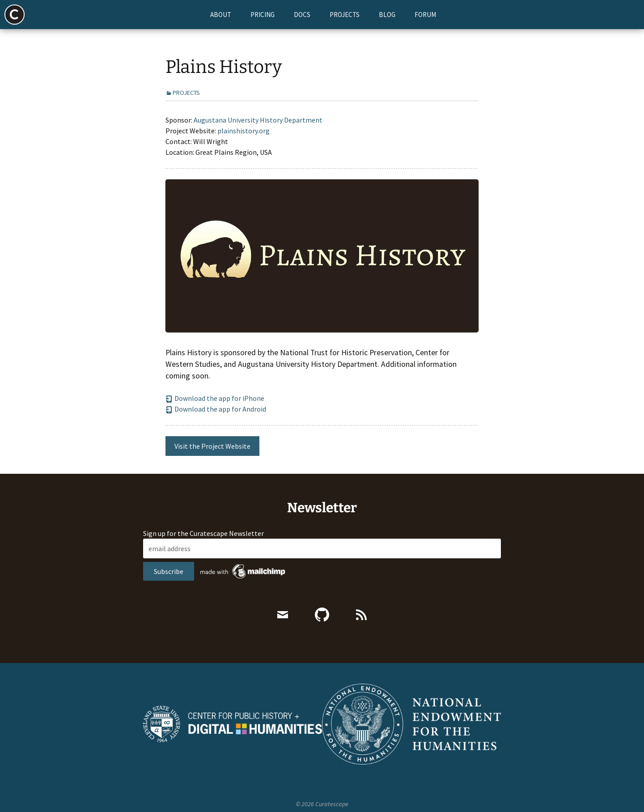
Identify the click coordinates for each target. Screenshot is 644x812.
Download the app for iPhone (215, 408)
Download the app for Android (216, 418)
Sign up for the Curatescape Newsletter (203, 543)
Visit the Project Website (212, 455)
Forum (425, 15)
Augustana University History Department (258, 129)
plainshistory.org (244, 140)
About (221, 15)
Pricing (263, 15)
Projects (345, 15)
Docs (302, 15)
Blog (387, 15)
